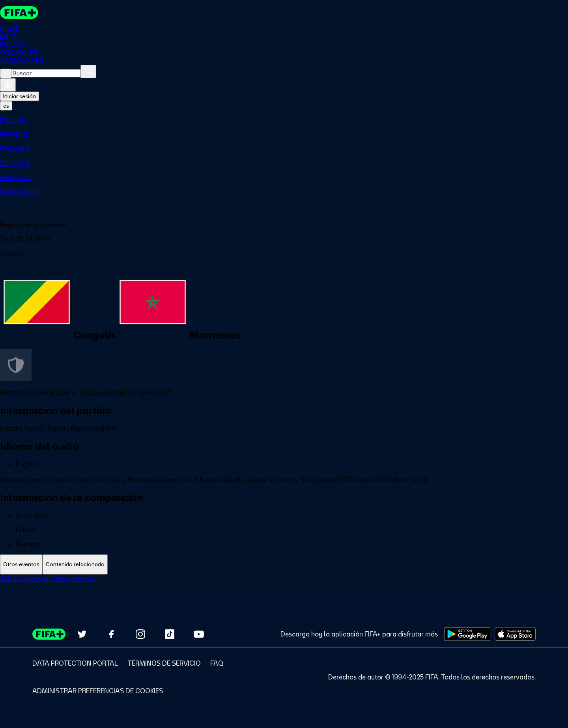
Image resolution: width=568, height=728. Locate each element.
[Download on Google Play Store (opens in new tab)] (467, 634)
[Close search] (6, 73)
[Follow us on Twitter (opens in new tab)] (82, 634)
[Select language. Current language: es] (6, 106)
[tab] (21, 564)
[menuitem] (284, 121)
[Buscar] (88, 71)
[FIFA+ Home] (19, 13)
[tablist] (284, 564)
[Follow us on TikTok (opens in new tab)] (170, 634)
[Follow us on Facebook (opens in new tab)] (111, 634)
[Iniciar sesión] (8, 85)
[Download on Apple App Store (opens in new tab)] (515, 634)
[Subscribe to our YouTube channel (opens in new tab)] (199, 634)
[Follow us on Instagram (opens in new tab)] (140, 634)
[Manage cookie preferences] (98, 691)
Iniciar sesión (20, 96)
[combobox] (46, 73)
